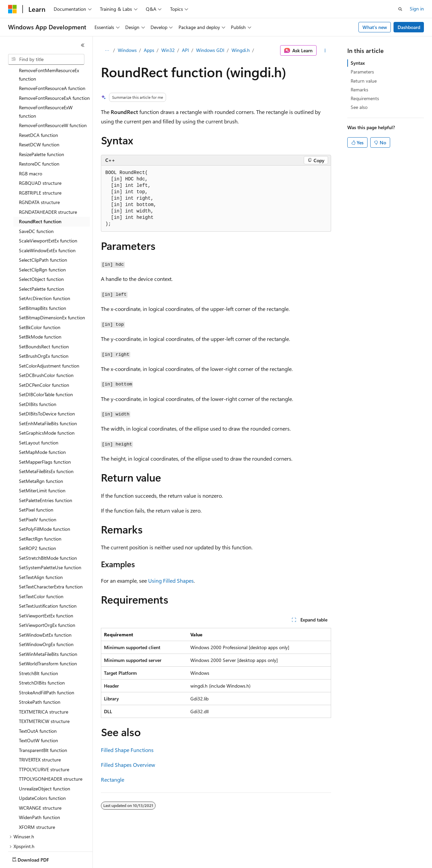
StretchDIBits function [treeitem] (42, 643)
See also (359, 107)
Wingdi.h (241, 50)
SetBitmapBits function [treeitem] (43, 269)
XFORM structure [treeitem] (37, 788)
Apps (149, 50)
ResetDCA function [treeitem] (38, 96)
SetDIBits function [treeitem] (38, 365)
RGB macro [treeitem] (31, 134)
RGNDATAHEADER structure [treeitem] (48, 172)
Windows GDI (210, 50)
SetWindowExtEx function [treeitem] (45, 595)
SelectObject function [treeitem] (41, 240)
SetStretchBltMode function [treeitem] (48, 518)
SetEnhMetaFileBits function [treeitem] (48, 384)
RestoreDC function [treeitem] (39, 124)
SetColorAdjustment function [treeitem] (49, 326)
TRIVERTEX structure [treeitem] (40, 720)
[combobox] (46, 59)
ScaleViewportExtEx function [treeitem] (48, 201)
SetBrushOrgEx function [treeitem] (44, 316)
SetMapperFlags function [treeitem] (45, 422)
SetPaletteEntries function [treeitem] (46, 461)
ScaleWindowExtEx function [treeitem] (47, 211)
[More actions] (325, 51)
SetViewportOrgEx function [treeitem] (47, 586)
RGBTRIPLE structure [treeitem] (40, 153)
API (185, 50)
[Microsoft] (12, 9)
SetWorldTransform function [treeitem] (48, 624)
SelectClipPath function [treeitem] (43, 220)
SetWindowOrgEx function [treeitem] (46, 605)
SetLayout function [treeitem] (39, 403)
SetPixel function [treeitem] (36, 470)
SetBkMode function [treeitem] (40, 297)
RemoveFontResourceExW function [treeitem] (46, 72)
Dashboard (409, 27)
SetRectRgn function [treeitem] (40, 499)
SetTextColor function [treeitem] (41, 557)
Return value (364, 81)
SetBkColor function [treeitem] (40, 288)
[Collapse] (83, 45)
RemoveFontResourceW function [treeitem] (53, 86)
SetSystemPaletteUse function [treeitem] (50, 528)
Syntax (358, 63)
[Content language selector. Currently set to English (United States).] (39, 858)
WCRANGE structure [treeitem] (40, 768)
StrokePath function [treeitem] (40, 662)
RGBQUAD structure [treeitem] (40, 143)
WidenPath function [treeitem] (39, 778)
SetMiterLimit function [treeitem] (42, 451)
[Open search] (400, 9)
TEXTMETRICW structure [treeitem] (44, 682)
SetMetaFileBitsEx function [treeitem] (46, 432)
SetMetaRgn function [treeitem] (41, 442)
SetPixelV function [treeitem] (38, 480)
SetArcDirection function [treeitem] (45, 259)
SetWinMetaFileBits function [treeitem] (48, 615)
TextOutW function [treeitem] (38, 701)
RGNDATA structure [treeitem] (39, 163)
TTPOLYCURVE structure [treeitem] (44, 730)
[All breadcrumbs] (107, 51)
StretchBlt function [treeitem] (38, 634)
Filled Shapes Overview (128, 765)
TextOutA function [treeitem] (38, 691)
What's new (375, 27)
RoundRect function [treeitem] (40, 182)
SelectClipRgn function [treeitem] (42, 230)
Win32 (168, 50)
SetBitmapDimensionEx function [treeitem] (52, 278)
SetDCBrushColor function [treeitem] (46, 336)
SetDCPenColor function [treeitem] (44, 345)
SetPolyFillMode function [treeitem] (45, 489)
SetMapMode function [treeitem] (42, 413)
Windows (127, 50)
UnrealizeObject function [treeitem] (45, 749)
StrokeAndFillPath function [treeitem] (47, 653)
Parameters (362, 72)
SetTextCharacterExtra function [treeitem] (51, 547)
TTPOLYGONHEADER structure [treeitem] (51, 739)
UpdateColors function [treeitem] (42, 759)
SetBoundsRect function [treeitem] (44, 307)
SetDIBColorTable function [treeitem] (46, 355)
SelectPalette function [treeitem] (42, 249)
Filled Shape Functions (127, 750)
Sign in (417, 9)
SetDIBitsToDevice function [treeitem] (47, 374)
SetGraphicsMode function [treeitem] (47, 393)
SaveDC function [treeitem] (36, 192)
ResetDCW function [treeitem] (39, 105)
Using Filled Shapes (171, 581)
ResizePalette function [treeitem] (42, 115)
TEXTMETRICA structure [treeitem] (44, 672)
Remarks (359, 90)
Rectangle (113, 779)
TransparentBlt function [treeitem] (43, 711)
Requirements (365, 98)
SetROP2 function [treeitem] (37, 509)
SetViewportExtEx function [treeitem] (46, 576)
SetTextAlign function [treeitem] (41, 538)
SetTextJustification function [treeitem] (48, 566)
